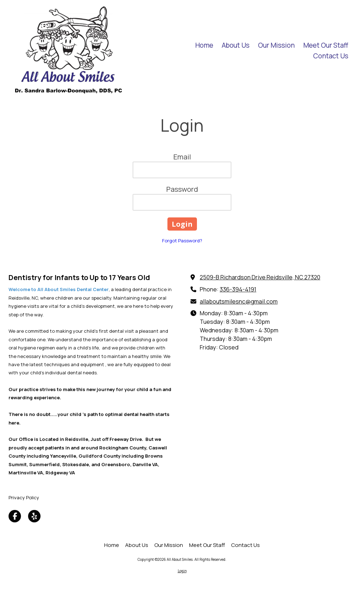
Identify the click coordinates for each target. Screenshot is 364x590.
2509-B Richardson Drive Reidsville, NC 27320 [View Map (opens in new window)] (260, 277)
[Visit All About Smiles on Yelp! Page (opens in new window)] (34, 516)
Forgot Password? (182, 241)
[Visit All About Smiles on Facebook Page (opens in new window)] (15, 516)
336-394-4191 (238, 289)
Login (182, 571)
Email (182, 157)
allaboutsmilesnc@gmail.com (239, 301)
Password (182, 189)
